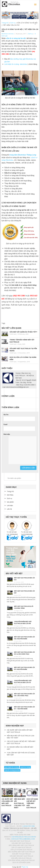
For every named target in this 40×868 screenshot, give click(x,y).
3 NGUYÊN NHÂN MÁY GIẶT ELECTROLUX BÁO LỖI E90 (23, 623)
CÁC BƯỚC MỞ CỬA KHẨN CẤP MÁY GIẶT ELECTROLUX (20, 731)
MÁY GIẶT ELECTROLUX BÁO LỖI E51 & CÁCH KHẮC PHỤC (24, 653)
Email (5, 424)
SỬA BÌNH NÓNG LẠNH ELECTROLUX (21, 860)
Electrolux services (8, 34)
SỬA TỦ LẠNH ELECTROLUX (21, 847)
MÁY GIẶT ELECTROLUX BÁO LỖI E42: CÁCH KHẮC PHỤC (24, 695)
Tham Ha (25, 867)
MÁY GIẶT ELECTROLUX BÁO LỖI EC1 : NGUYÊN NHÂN (24, 708)
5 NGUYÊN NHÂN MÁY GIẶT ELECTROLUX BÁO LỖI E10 (23, 682)
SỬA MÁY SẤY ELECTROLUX (21, 843)
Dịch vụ (13, 23)
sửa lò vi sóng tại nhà (12, 770)
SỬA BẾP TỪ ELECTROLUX (21, 854)
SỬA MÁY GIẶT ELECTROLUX (20, 841)
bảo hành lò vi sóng (12, 767)
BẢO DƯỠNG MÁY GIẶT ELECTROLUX (21, 852)
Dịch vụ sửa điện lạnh (21, 862)
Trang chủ (5, 23)
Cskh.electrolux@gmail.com (23, 839)
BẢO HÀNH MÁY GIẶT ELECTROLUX (21, 845)
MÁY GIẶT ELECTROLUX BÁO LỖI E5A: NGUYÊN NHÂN (24, 638)
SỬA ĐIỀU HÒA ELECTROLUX (21, 858)
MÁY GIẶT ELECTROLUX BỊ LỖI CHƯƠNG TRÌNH (24, 607)
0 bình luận (13, 334)
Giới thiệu (10, 495)
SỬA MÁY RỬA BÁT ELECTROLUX (21, 856)
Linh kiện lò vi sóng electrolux (16, 64)
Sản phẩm (10, 502)
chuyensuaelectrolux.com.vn (24, 837)
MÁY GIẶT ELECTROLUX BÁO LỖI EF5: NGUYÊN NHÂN (24, 668)
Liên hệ (9, 509)
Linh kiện (10, 505)
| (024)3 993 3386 (28, 826)
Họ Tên (6, 415)
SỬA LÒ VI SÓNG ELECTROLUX (21, 850)
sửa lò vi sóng (25, 767)
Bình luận (7, 434)
